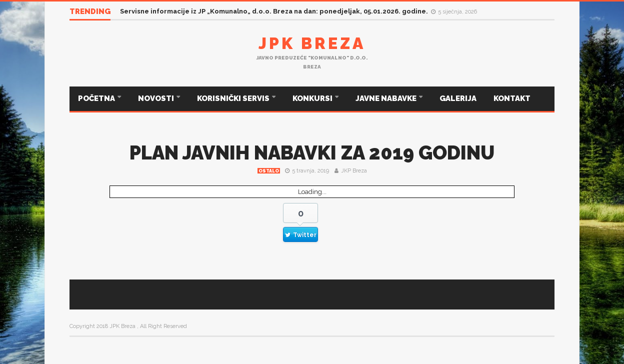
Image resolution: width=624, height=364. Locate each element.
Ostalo (269, 171)
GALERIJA (458, 98)
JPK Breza (312, 43)
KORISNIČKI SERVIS (234, 98)
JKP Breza (354, 171)
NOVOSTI (157, 98)
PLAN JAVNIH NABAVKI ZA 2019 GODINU (312, 153)
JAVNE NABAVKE (387, 98)
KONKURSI (313, 98)
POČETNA (97, 98)
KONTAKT (512, 98)
